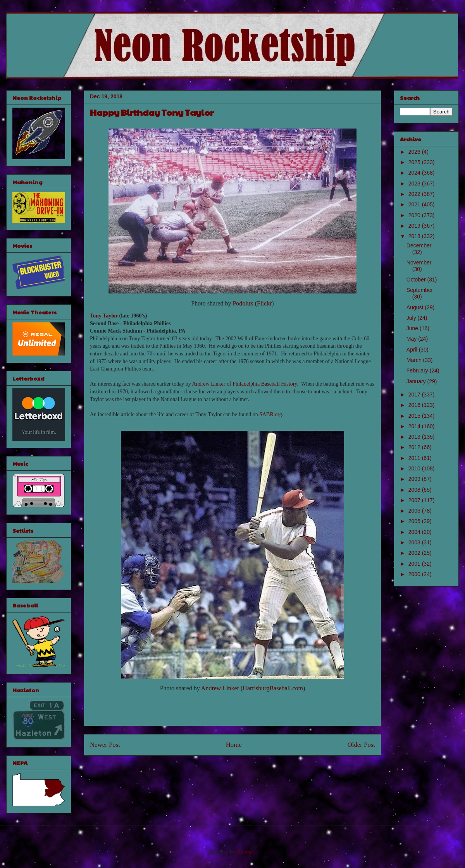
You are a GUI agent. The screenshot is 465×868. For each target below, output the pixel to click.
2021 (415, 204)
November (419, 262)
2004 (415, 532)
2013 (415, 437)
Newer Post (105, 745)
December (419, 245)
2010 (415, 468)
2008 (415, 490)
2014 (415, 426)
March (415, 360)
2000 (415, 574)
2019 (415, 226)
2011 (415, 458)
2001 (415, 564)
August (416, 307)
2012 (415, 447)
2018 (415, 236)
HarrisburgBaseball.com (273, 688)
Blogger (245, 852)
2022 (415, 194)
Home (234, 745)
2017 (415, 395)
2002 (415, 553)
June (413, 328)
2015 (415, 416)
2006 (415, 511)
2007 (415, 500)
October (417, 280)
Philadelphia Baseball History (265, 384)
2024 (415, 173)
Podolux (243, 303)
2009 (415, 479)
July (412, 318)
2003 (415, 542)
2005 (415, 521)
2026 (415, 152)
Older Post (361, 745)
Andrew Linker (209, 384)
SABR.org (270, 414)
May (412, 339)
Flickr (264, 303)
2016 (415, 405)
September (420, 290)
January (417, 381)
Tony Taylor (104, 316)
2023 (415, 184)
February (418, 371)
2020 (415, 215)
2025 (415, 162)
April (413, 350)
